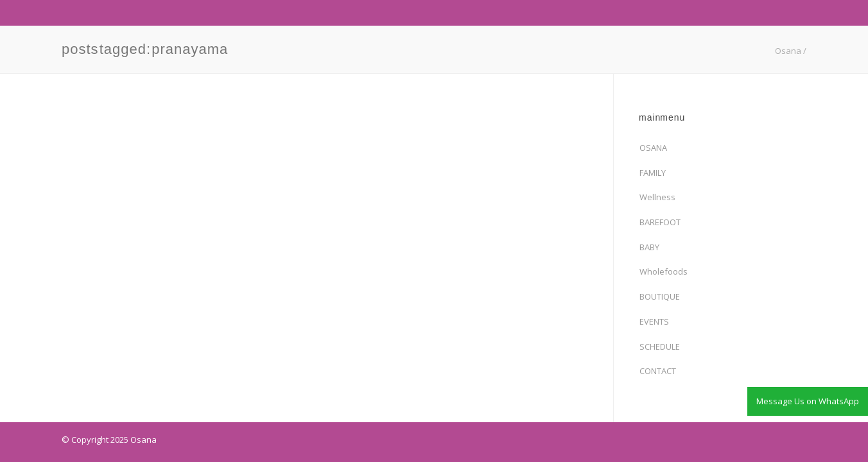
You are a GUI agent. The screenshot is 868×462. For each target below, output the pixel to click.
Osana (788, 51)
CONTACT (658, 371)
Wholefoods (664, 271)
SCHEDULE (660, 346)
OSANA (653, 148)
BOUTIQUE (660, 296)
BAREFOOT (660, 222)
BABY (649, 247)
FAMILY (653, 173)
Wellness (657, 197)
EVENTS (654, 321)
